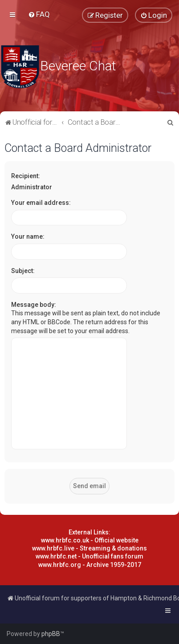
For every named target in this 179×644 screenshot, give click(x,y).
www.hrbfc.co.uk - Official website (90, 540)
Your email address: (41, 203)
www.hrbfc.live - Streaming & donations (89, 548)
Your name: (28, 236)
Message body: (34, 305)
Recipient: (26, 176)
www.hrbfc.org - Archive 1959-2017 (90, 565)
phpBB (51, 634)
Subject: (23, 271)
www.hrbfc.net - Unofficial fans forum (89, 556)
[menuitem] (39, 14)
